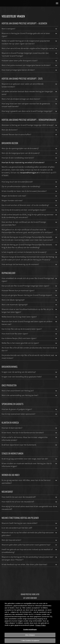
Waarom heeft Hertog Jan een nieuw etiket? (29, 523)
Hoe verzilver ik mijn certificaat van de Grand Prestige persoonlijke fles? (29, 223)
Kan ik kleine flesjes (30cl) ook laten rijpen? (29, 338)
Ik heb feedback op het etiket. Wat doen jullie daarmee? (29, 564)
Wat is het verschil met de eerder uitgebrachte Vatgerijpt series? (29, 48)
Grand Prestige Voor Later (30, 594)
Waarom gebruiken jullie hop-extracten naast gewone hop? (29, 545)
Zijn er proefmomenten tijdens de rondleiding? (29, 186)
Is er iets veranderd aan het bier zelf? (29, 528)
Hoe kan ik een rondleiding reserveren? (29, 158)
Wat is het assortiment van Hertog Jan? (29, 391)
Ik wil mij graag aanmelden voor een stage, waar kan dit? (29, 459)
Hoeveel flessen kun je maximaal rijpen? (29, 291)
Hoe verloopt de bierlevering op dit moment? (29, 264)
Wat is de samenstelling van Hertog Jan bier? (29, 395)
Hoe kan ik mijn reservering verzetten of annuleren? (29, 162)
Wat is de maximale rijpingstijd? (29, 305)
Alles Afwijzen (30, 635)
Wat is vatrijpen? (29, 29)
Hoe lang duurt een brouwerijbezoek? (29, 182)
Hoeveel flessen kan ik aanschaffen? (29, 134)
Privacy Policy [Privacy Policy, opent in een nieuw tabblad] (41, 625)
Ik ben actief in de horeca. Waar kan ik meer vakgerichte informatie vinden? (29, 439)
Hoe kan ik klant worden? (29, 428)
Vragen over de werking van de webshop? (29, 372)
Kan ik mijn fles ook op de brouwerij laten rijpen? (29, 329)
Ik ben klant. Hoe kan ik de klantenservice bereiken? (29, 433)
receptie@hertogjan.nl (29, 173)
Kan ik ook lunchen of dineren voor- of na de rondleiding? (29, 205)
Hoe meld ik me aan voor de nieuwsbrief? (29, 497)
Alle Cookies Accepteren (31, 641)
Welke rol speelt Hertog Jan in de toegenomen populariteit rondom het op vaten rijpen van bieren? (29, 42)
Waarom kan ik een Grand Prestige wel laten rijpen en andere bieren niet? (29, 323)
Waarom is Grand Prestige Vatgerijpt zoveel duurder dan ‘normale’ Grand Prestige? (29, 54)
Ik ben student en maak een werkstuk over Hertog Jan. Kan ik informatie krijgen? (29, 465)
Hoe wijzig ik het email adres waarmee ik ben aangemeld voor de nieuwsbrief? (29, 508)
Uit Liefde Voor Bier (30, 598)
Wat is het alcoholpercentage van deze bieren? (29, 99)
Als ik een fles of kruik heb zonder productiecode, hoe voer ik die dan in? (29, 349)
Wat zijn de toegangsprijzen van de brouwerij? (29, 153)
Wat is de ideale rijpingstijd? (29, 300)
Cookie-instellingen (30, 629)
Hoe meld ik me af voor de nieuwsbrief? (29, 502)
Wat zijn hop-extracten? (29, 540)
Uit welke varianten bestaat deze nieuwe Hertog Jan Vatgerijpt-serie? (29, 93)
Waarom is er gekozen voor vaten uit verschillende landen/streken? (29, 85)
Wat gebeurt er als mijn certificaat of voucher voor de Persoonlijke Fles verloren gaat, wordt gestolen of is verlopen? (29, 231)
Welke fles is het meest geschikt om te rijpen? (29, 343)
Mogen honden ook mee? (29, 201)
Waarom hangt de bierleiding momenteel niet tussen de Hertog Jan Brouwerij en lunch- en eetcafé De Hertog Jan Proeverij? (29, 258)
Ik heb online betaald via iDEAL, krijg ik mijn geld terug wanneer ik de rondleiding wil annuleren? (29, 216)
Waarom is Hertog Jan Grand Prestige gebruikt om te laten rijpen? (29, 35)
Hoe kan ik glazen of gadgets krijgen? (29, 409)
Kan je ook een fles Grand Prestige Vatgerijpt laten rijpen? (29, 286)
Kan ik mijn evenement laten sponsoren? (29, 414)
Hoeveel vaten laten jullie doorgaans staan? (29, 61)
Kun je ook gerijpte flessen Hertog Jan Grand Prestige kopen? (29, 295)
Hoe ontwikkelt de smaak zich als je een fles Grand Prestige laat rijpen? (29, 280)
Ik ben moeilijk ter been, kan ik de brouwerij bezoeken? (29, 191)
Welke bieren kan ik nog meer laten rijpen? (29, 317)
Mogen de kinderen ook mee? (29, 196)
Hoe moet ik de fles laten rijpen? (29, 334)
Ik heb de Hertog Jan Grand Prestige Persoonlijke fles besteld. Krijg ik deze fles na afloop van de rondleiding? (29, 246)
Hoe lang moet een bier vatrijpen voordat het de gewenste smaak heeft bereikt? (29, 105)
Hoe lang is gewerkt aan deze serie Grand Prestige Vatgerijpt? (29, 111)
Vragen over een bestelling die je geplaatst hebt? (29, 377)
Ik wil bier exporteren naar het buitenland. (29, 445)
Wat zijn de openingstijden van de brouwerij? (29, 148)
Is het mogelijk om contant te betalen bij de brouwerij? (29, 252)
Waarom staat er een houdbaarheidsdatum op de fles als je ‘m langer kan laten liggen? (29, 311)
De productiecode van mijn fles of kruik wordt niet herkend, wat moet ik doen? (29, 357)
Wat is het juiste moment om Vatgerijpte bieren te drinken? (29, 65)
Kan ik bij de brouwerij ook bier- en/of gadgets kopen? (29, 210)
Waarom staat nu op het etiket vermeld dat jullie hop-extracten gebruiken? (29, 534)
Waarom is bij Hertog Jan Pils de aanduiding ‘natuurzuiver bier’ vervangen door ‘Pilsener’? (29, 558)
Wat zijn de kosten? (29, 130)
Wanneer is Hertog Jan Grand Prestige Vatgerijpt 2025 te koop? (29, 125)
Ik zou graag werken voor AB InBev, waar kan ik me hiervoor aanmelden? (29, 482)
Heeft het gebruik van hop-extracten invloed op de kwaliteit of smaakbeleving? (29, 551)
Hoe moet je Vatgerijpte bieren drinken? (29, 70)
